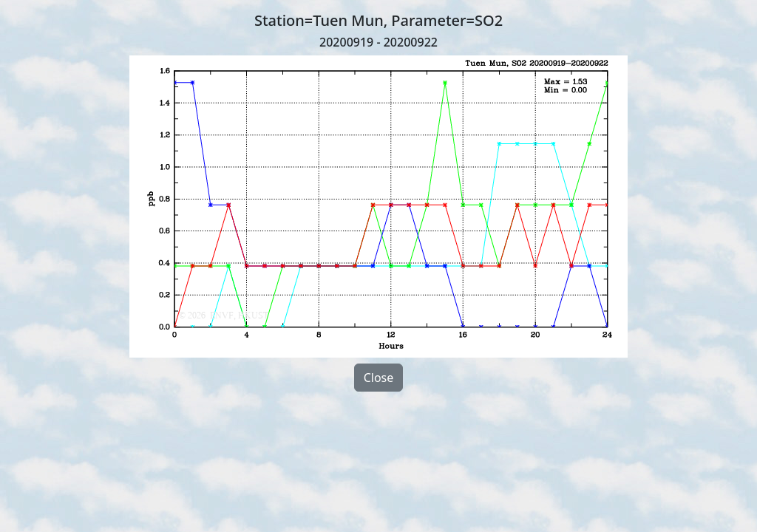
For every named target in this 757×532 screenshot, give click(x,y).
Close (379, 378)
